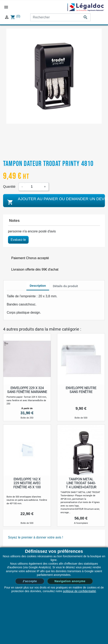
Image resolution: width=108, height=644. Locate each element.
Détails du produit (65, 286)
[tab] (38, 286)
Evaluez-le (18, 240)
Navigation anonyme (70, 581)
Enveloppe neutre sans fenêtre (81, 390)
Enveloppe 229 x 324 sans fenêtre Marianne (27, 390)
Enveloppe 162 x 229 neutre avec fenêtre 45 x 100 (27, 483)
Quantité (9, 187)
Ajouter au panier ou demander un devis (56, 201)
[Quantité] (33, 187)
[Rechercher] (60, 17)
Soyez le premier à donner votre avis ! (35, 537)
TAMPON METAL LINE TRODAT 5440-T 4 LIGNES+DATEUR (81, 483)
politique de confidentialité (79, 591)
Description (38, 286)
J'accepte (30, 581)
